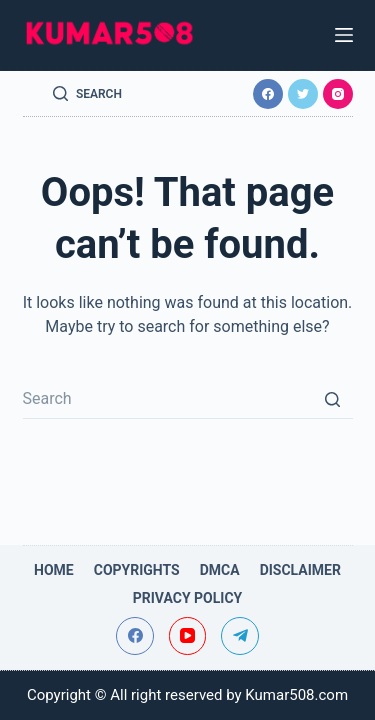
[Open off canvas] (344, 35)
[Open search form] (87, 94)
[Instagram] (338, 94)
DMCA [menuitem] (220, 570)
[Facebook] (268, 94)
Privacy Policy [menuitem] (188, 598)
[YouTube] (188, 636)
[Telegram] (240, 636)
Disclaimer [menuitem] (300, 570)
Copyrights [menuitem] (137, 570)
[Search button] (333, 399)
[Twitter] (303, 94)
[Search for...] (188, 399)
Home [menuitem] (54, 570)
